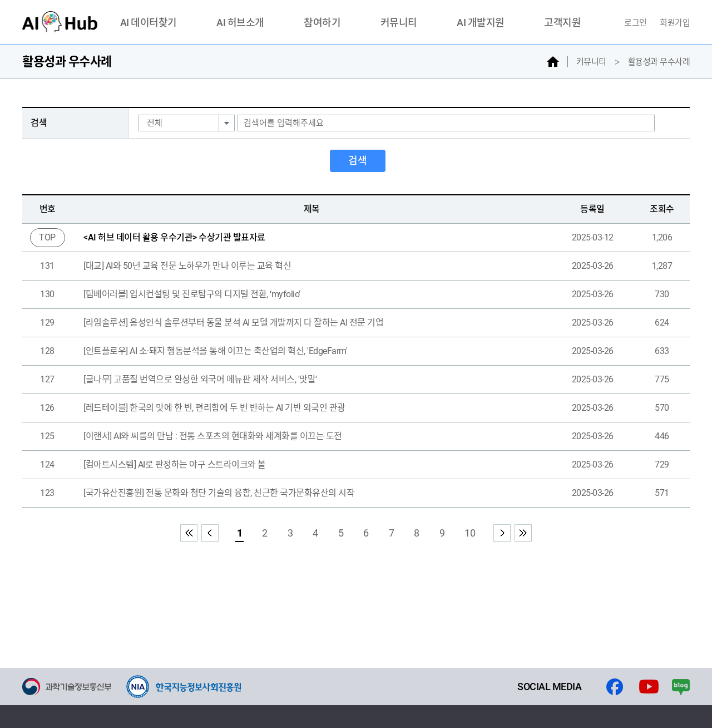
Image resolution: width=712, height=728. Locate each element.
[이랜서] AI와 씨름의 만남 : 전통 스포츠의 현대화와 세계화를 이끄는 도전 (213, 436)
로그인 (636, 23)
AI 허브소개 (240, 23)
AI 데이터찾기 (149, 23)
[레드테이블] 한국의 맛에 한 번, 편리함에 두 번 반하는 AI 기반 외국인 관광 (214, 408)
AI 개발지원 (481, 23)
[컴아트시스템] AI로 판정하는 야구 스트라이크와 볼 (175, 464)
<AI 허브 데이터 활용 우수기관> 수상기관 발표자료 (174, 237)
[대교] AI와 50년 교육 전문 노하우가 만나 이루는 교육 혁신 (187, 266)
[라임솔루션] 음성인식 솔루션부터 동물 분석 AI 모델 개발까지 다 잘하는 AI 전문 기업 (233, 323)
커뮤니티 (399, 23)
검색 (358, 161)
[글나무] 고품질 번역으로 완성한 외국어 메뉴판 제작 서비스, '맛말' (200, 379)
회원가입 (675, 23)
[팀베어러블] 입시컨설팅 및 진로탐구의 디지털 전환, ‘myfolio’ (192, 294)
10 (470, 533)
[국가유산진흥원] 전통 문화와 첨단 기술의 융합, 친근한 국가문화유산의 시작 (219, 493)
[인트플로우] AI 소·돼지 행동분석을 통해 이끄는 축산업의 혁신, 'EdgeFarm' (215, 351)
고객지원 (562, 23)
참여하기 (322, 23)
